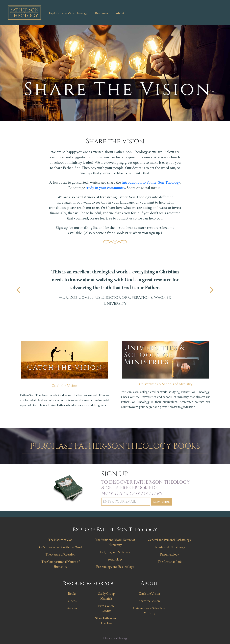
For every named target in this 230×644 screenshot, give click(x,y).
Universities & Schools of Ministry (166, 384)
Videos (72, 601)
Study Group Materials (106, 596)
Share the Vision (149, 601)
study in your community (105, 188)
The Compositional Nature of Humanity (60, 564)
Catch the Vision (64, 386)
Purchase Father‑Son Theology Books (115, 446)
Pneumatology (169, 555)
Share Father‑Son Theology (106, 621)
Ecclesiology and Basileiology (115, 567)
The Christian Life (170, 562)
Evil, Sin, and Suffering (115, 552)
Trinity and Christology (170, 547)
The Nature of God (60, 540)
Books (72, 594)
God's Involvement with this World (61, 547)
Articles (72, 608)
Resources (102, 13)
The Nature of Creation (61, 555)
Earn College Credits (106, 608)
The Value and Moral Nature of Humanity (115, 542)
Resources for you (89, 583)
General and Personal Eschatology (169, 540)
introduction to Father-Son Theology (151, 182)
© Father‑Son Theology (115, 638)
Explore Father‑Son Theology (68, 13)
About (120, 13)
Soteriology (115, 559)
